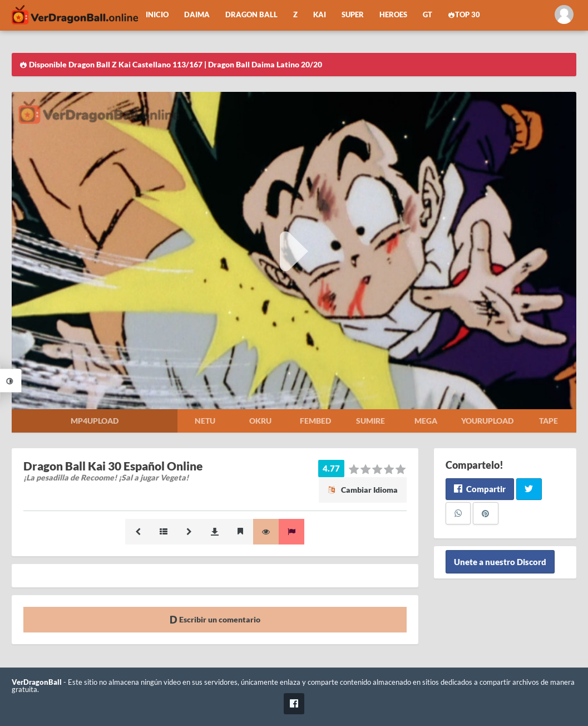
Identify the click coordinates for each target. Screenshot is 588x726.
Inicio (157, 15)
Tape (549, 421)
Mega (426, 421)
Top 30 (464, 15)
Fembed (315, 421)
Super (353, 15)
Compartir (480, 489)
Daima (197, 15)
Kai (320, 15)
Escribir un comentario (215, 619)
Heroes (393, 15)
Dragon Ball (251, 15)
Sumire (370, 421)
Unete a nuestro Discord (500, 562)
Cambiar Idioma (363, 490)
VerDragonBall (37, 682)
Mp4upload (95, 421)
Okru (260, 421)
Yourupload (487, 421)
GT (428, 15)
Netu (205, 421)
